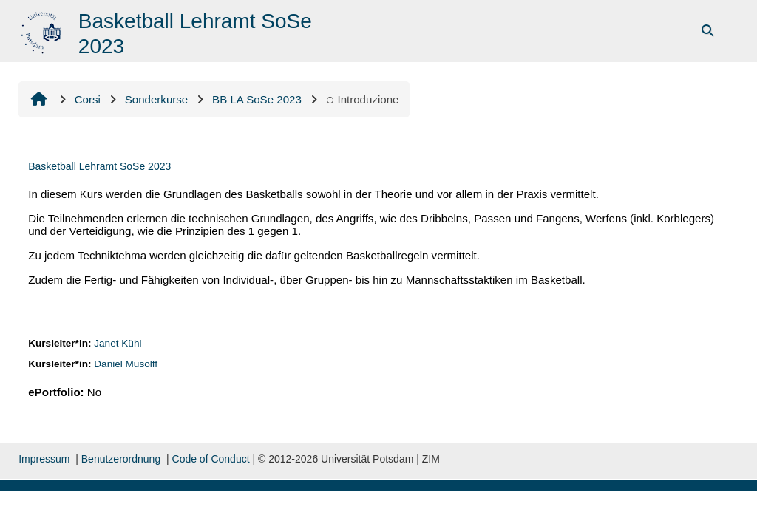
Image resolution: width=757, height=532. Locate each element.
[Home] (43, 30)
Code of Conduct (211, 459)
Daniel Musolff (126, 364)
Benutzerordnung (121, 459)
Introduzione (363, 99)
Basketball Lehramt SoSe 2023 (99, 166)
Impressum (44, 459)
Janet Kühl (118, 343)
